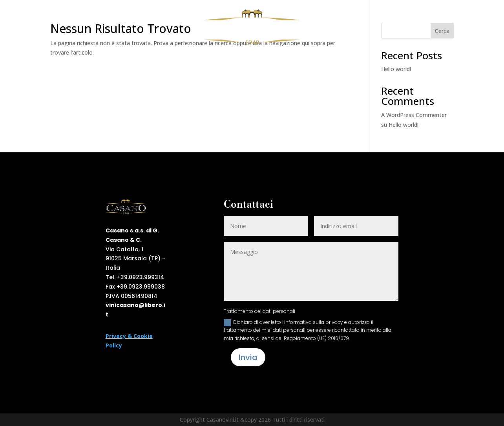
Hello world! (396, 69)
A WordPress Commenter (414, 115)
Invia (248, 357)
